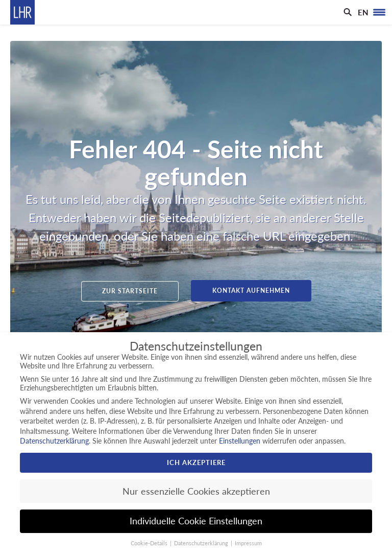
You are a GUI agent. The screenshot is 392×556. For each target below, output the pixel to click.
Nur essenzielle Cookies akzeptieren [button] (196, 491)
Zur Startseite (130, 291)
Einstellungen (240, 441)
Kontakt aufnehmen (251, 291)
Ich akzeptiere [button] (196, 462)
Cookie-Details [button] (150, 543)
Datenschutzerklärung (54, 441)
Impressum (248, 543)
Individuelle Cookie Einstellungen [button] (196, 521)
